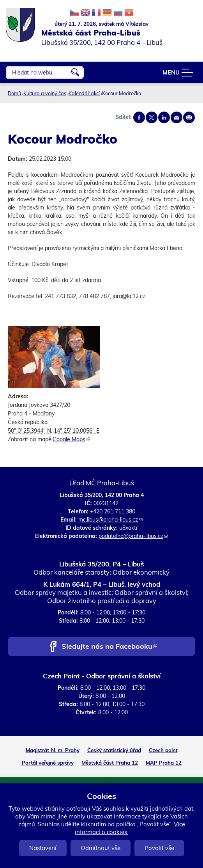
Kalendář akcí (84, 93)
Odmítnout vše (101, 848)
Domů (14, 93)
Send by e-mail (177, 117)
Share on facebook (139, 117)
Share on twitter (152, 117)
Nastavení (43, 848)
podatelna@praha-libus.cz (133, 536)
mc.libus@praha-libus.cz (110, 520)
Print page (189, 117)
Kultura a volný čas (45, 93)
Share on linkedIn (164, 117)
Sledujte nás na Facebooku (109, 647)
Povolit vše (159, 848)
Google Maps (71, 439)
